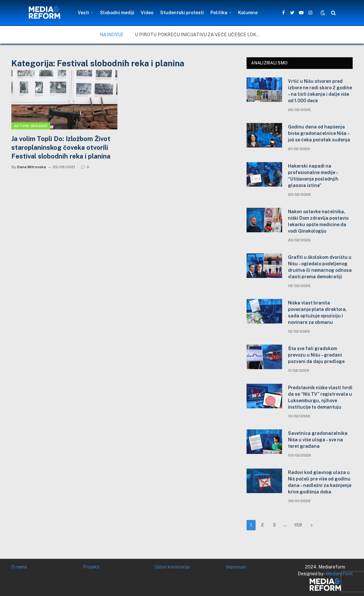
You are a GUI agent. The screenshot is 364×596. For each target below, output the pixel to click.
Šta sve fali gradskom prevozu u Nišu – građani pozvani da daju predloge (316, 355)
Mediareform (339, 574)
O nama (19, 567)
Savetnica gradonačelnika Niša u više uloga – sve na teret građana (318, 440)
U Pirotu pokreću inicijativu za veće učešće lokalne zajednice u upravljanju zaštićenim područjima (200, 35)
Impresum (236, 567)
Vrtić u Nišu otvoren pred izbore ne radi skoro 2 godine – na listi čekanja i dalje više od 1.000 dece (320, 91)
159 (298, 525)
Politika (219, 13)
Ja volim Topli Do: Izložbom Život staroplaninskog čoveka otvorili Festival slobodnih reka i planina (61, 148)
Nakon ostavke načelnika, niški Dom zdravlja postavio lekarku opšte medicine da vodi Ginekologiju (318, 221)
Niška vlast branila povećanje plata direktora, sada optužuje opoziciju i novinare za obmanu (317, 313)
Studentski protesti (182, 13)
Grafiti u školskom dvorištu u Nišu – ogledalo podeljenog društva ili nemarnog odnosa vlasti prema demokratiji (320, 267)
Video (147, 13)
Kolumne (248, 13)
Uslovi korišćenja (172, 567)
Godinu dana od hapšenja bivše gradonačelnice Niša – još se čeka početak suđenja (319, 133)
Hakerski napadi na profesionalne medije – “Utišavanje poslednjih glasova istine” (313, 176)
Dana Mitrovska (32, 167)
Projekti (91, 567)
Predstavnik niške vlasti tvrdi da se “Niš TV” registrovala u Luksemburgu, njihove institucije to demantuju (320, 397)
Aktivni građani (31, 126)
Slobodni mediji (117, 13)
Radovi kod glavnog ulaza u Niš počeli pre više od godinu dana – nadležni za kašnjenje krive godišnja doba (320, 482)
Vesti (83, 13)
